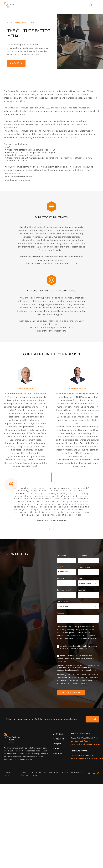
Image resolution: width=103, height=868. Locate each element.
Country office (21, 22)
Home (10, 22)
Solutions (58, 735)
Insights (57, 744)
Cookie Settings (25, 775)
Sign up (92, 720)
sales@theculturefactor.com (86, 745)
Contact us (16, 63)
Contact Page (82, 742)
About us (58, 754)
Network (57, 749)
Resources (58, 740)
